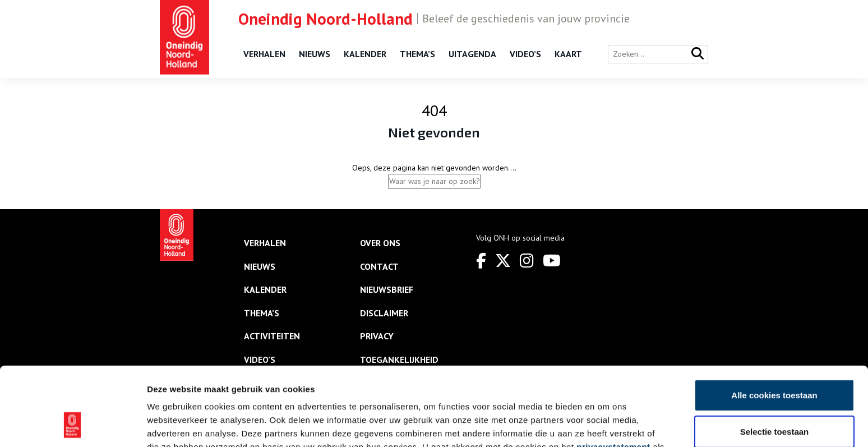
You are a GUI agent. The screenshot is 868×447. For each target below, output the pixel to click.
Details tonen (606, 425)
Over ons (380, 243)
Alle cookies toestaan (774, 323)
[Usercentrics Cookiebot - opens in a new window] (73, 425)
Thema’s (417, 54)
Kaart (568, 54)
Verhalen (264, 54)
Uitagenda (472, 54)
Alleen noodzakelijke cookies (774, 397)
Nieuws (315, 54)
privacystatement (613, 375)
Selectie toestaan (775, 360)
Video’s (525, 54)
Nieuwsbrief (387, 289)
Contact (379, 266)
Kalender (365, 54)
